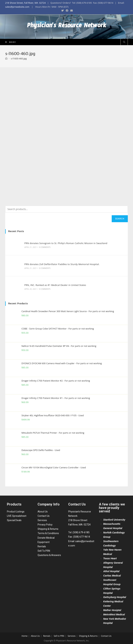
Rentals (42, 546)
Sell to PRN (59, 636)
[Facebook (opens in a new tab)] (67, 11)
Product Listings (16, 511)
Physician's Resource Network (67, 27)
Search (120, 219)
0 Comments (45, 247)
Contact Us (44, 516)
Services (42, 520)
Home (24, 636)
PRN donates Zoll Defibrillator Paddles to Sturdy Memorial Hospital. (62, 264)
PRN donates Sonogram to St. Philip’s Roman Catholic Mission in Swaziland (66, 243)
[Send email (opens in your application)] (71, 11)
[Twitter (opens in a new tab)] (63, 11)
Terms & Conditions (48, 533)
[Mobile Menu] (9, 42)
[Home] (6, 58)
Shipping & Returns (48, 529)
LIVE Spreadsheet (17, 516)
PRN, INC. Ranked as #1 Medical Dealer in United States (55, 285)
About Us (43, 511)
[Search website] (124, 42)
